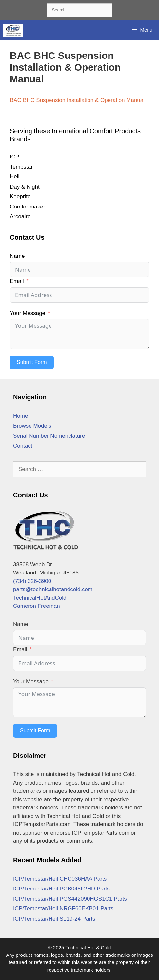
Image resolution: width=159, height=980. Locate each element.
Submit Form (32, 362)
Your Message (28, 313)
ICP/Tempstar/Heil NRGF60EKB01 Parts (63, 909)
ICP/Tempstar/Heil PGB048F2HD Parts (61, 889)
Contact (23, 446)
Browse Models (32, 426)
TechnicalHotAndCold (40, 598)
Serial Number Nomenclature (49, 436)
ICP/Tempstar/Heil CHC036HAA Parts (60, 879)
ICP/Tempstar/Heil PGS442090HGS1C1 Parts (70, 899)
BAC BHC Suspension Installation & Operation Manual (77, 100)
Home (20, 416)
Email (17, 281)
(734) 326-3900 (32, 581)
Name (17, 256)
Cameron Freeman (37, 606)
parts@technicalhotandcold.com (53, 589)
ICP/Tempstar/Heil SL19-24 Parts (54, 919)
